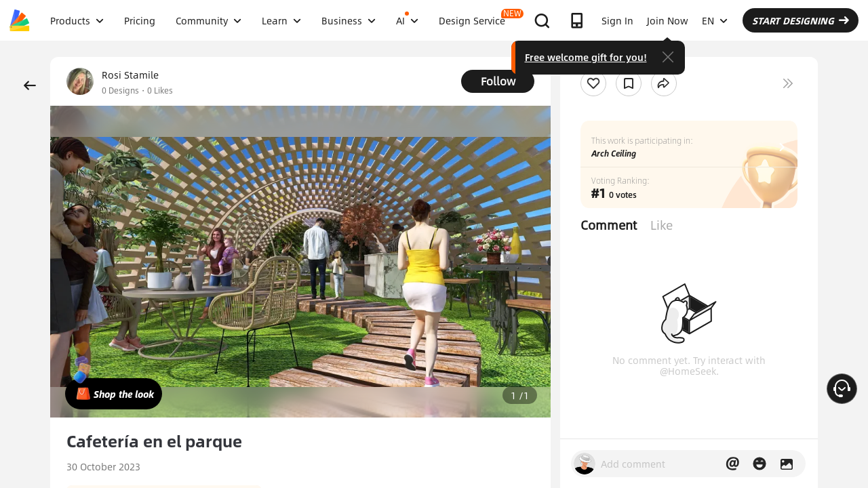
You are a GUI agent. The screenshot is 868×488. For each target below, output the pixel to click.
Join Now (668, 20)
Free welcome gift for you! (586, 57)
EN (715, 20)
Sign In (617, 20)
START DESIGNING (801, 20)
